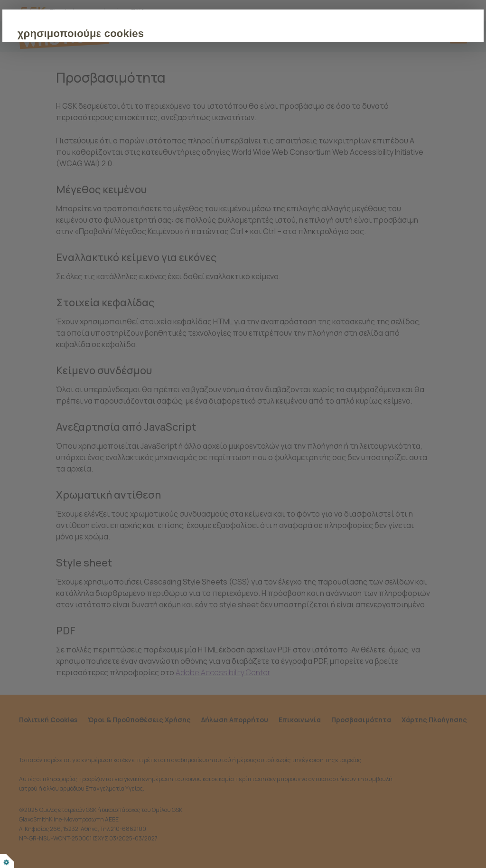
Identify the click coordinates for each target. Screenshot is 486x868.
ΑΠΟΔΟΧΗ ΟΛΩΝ (110, 141)
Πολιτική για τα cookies (235, 112)
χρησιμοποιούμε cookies (137, 33)
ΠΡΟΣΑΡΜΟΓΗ (186, 141)
